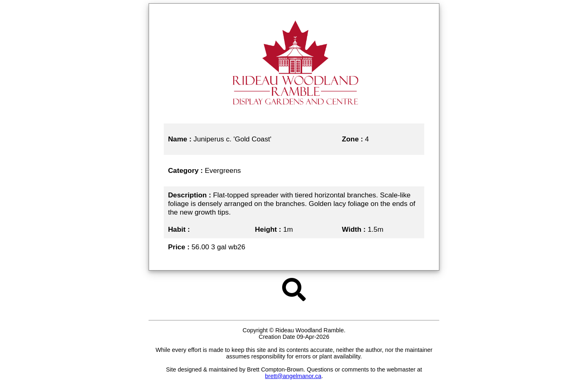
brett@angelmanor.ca (293, 376)
